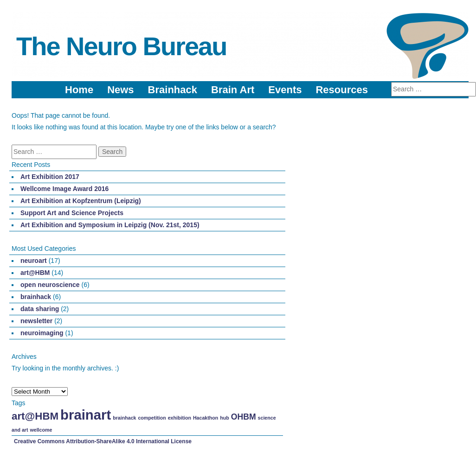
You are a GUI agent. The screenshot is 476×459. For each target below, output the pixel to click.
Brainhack (173, 90)
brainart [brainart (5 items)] (86, 415)
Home (79, 90)
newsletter (36, 321)
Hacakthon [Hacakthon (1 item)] (206, 418)
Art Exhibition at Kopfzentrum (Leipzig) (81, 201)
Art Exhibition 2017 (50, 177)
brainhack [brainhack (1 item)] (124, 418)
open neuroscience (50, 285)
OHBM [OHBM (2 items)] (244, 417)
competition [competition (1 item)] (152, 418)
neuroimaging (42, 333)
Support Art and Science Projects (72, 213)
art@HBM (35, 273)
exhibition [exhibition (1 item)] (180, 418)
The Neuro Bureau (121, 46)
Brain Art (233, 90)
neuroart (34, 261)
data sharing (40, 309)
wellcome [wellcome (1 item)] (41, 430)
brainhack (36, 297)
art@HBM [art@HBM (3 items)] (35, 416)
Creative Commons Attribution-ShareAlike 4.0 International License (103, 441)
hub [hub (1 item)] (225, 418)
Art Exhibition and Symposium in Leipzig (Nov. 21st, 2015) (110, 225)
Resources (342, 90)
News (120, 90)
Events (285, 90)
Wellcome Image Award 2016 (64, 189)
